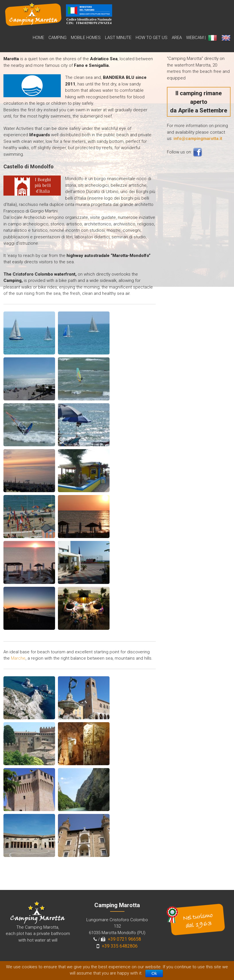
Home (38, 38)
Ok (154, 973)
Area (177, 38)
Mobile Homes (86, 38)
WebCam (195, 38)
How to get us (152, 38)
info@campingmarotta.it (198, 139)
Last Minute (118, 38)
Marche (18, 658)
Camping (57, 38)
